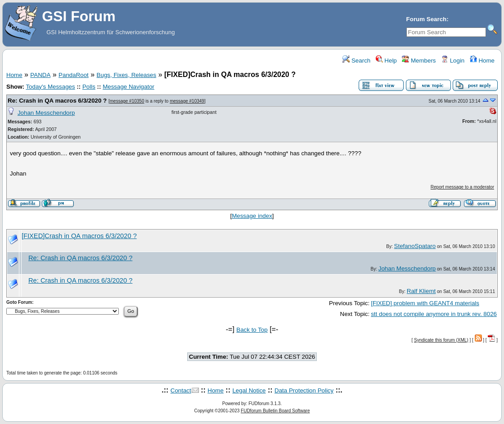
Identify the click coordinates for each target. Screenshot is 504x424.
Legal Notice (249, 390)
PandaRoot (74, 75)
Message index (252, 216)
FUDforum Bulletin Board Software (275, 411)
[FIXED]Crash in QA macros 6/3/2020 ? (79, 236)
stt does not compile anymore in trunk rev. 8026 (434, 314)
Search (356, 61)
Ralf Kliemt (421, 291)
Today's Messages (50, 87)
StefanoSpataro (415, 246)
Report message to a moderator (462, 187)
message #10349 (187, 101)
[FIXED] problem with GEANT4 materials (425, 303)
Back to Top (252, 330)
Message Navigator (128, 87)
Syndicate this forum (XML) (441, 340)
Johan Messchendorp (46, 113)
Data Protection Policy (304, 390)
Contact (181, 390)
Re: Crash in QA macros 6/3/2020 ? (57, 101)
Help (386, 61)
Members (419, 61)
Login (453, 61)
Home (482, 61)
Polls (89, 87)
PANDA (40, 75)
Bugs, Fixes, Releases (127, 75)
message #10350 (127, 101)
